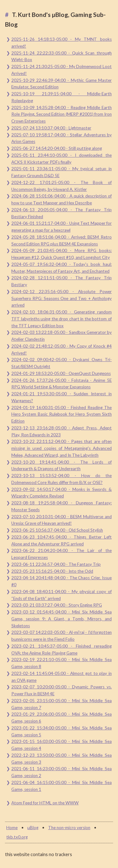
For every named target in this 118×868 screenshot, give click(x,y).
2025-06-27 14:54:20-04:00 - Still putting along (57, 148)
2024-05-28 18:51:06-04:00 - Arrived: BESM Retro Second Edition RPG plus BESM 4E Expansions (62, 240)
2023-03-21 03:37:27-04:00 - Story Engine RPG (57, 605)
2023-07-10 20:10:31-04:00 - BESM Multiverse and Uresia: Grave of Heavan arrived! (62, 520)
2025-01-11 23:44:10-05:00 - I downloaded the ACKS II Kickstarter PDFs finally (62, 159)
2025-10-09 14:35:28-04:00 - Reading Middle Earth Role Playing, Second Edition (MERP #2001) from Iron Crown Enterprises (62, 114)
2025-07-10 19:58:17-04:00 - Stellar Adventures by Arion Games (62, 138)
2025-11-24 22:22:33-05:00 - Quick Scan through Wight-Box (62, 56)
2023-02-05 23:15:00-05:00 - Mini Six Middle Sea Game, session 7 (62, 704)
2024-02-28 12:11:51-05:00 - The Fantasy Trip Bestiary (62, 281)
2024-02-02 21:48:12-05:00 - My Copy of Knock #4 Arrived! (62, 350)
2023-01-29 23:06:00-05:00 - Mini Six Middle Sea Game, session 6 (62, 718)
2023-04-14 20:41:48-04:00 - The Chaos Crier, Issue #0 (62, 581)
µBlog (33, 828)
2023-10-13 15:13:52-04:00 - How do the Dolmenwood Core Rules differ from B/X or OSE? (62, 479)
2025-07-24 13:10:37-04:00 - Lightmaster (51, 128)
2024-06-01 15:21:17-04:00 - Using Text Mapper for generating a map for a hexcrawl (62, 227)
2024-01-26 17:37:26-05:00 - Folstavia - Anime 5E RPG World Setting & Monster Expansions (62, 384)
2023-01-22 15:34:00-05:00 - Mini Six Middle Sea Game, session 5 (62, 731)
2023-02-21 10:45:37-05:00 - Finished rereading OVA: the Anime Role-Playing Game (62, 650)
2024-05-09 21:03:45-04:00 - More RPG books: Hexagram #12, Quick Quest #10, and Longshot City (62, 254)
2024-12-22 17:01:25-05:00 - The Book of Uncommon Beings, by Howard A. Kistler (62, 186)
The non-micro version (69, 828)
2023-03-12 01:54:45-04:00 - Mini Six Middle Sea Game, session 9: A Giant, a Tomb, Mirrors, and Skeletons (62, 619)
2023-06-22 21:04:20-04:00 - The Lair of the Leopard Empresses (62, 554)
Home (12, 828)
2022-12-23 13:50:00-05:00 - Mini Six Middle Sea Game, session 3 (62, 759)
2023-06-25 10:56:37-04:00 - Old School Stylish (57, 530)
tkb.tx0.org (17, 837)
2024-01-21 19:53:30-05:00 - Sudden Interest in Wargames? (62, 397)
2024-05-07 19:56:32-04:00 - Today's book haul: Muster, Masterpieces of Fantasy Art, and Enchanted (62, 268)
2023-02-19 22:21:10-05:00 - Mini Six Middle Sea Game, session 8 (62, 663)
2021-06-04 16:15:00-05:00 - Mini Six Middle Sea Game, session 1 (62, 786)
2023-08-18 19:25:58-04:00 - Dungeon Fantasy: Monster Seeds (62, 506)
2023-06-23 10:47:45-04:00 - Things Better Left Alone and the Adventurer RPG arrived (62, 540)
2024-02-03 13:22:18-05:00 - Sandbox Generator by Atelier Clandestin (62, 336)
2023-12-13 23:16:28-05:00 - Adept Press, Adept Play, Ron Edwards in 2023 (62, 431)
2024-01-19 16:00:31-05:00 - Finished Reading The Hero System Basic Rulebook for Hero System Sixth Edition (62, 414)
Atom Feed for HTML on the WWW (45, 803)
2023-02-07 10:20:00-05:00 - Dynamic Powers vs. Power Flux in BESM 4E (62, 690)
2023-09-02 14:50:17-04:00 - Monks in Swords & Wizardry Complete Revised (62, 493)
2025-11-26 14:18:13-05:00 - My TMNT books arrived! (62, 43)
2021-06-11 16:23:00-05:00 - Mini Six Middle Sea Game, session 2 (62, 772)
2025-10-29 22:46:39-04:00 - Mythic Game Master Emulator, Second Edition (62, 84)
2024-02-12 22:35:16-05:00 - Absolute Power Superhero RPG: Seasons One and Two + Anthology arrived (62, 298)
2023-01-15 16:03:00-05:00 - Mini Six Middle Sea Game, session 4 (62, 745)
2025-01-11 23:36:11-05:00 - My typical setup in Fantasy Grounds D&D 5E (62, 172)
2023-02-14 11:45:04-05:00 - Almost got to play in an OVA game (62, 677)
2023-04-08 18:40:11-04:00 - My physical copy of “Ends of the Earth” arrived (62, 595)
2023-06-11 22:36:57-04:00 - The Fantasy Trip (56, 564)
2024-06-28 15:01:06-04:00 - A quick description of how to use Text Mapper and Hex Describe (62, 199)
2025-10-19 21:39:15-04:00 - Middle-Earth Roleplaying (62, 97)
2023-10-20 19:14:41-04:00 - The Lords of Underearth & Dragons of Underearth (62, 466)
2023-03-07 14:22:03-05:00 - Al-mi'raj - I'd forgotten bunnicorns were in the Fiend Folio (62, 636)
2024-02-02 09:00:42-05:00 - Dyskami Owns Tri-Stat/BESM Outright (62, 363)
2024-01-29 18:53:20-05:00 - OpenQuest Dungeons (61, 373)
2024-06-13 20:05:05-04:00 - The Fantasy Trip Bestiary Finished (62, 213)
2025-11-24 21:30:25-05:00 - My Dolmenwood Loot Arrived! (62, 70)
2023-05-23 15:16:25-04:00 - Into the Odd (52, 571)
